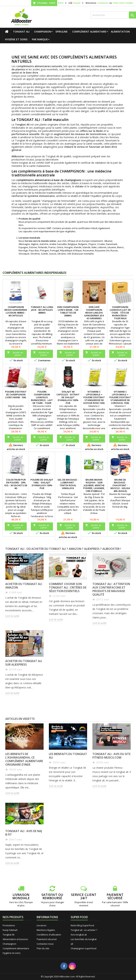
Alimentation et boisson (15, 939)
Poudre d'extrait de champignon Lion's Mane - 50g (16, 394)
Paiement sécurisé (47, 939)
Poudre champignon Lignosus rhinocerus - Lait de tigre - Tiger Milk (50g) (42, 399)
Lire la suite (12, 616)
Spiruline (62, 32)
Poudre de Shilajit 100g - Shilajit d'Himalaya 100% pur (42, 484)
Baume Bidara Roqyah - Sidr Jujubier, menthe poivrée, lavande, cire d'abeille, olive (94, 487)
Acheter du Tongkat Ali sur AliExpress (24, 663)
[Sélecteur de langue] (76, 3)
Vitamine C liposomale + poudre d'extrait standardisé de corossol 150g (120, 397)
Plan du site (43, 948)
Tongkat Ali (21, 32)
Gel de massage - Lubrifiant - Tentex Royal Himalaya (68, 484)
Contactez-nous (45, 944)
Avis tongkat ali (79, 935)
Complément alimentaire (89, 32)
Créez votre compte (123, 3)
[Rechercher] (113, 15)
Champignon (42, 32)
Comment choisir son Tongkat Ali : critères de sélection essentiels (68, 587)
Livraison (42, 925)
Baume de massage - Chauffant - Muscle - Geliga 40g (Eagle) (120, 485)
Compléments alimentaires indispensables (35, 273)
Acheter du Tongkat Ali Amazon (24, 586)
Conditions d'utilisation (49, 935)
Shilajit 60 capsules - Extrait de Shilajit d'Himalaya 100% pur (68, 397)
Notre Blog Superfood (82, 925)
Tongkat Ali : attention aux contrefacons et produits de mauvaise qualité (111, 589)
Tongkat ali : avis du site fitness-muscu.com (111, 756)
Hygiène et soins (16, 39)
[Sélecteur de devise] (63, 3)
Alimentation (120, 32)
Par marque (40, 39)
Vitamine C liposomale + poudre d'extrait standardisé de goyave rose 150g (94, 397)
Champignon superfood (83, 948)
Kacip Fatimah (10, 930)
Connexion (103, 3)
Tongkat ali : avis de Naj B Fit (24, 833)
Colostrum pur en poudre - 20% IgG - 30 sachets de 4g (16, 484)
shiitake (79, 186)
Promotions (9, 925)
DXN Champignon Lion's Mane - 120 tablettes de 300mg (68, 311)
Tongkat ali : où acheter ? (84, 930)
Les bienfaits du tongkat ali (68, 756)
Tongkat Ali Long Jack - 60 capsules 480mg (42, 310)
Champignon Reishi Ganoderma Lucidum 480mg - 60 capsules (16, 311)
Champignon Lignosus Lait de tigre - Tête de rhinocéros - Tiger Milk (120, 313)
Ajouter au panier (15, 354)
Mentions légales (46, 930)
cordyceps (96, 186)
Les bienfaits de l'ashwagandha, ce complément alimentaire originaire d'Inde (24, 759)
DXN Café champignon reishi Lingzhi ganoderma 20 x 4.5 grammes (94, 313)
